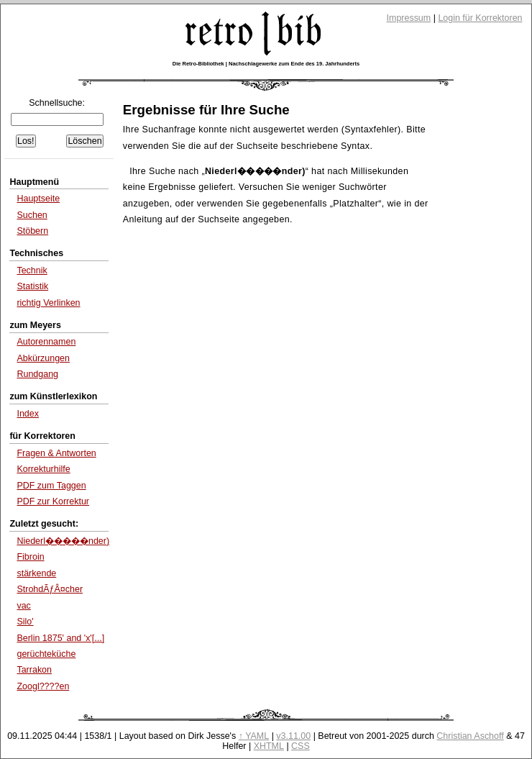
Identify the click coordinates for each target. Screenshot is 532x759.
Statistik (32, 286)
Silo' (25, 622)
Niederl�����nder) (63, 541)
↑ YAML (254, 736)
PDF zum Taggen (51, 486)
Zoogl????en (43, 686)
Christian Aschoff (470, 736)
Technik (32, 271)
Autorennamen (46, 342)
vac (23, 606)
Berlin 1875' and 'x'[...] (60, 638)
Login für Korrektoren (480, 18)
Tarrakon (34, 670)
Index (28, 414)
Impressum (409, 18)
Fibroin (30, 557)
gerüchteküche (46, 654)
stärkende (36, 573)
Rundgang (37, 374)
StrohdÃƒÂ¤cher (50, 589)
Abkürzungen (43, 358)
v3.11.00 (293, 736)
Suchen (32, 215)
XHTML (269, 746)
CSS (301, 746)
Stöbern (32, 231)
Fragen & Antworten (56, 453)
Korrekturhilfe (43, 469)
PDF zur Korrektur (53, 501)
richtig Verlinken (48, 303)
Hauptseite (38, 199)
